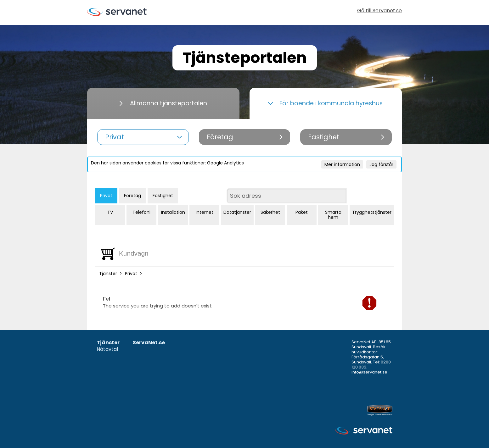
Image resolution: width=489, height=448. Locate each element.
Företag (132, 196)
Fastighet (163, 196)
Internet (205, 212)
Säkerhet (270, 212)
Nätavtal (107, 349)
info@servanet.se (369, 372)
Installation (173, 212)
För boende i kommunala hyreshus (325, 103)
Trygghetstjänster (372, 212)
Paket (302, 212)
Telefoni (141, 212)
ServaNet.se (149, 343)
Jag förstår (381, 164)
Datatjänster (237, 212)
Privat (106, 196)
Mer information (342, 164)
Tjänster (108, 274)
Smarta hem (333, 215)
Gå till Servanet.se (379, 11)
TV (110, 212)
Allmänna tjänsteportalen (163, 103)
